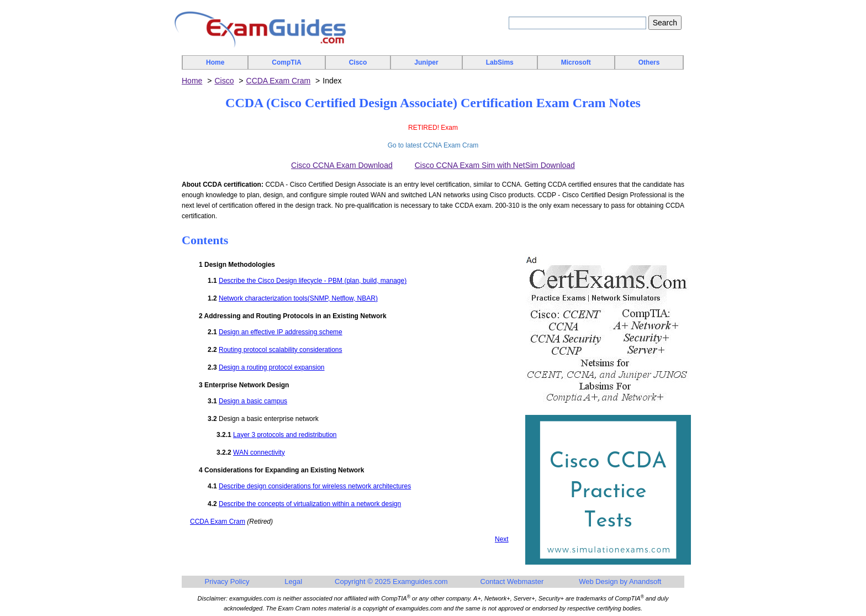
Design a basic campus (253, 401)
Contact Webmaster (512, 581)
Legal (293, 581)
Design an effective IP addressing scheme (281, 332)
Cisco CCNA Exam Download (342, 165)
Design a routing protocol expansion (271, 367)
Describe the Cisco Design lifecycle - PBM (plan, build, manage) (313, 281)
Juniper (426, 62)
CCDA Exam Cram (279, 81)
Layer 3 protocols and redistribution (285, 435)
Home (215, 62)
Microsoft (576, 62)
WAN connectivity (259, 452)
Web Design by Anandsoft (620, 581)
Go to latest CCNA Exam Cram (433, 145)
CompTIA (286, 62)
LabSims (500, 62)
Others (649, 62)
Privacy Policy (227, 581)
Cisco (358, 62)
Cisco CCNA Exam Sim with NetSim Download (495, 165)
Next (502, 539)
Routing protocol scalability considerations (280, 350)
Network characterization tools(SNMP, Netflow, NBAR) (298, 298)
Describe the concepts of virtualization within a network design (310, 504)
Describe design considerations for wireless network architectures (315, 486)
